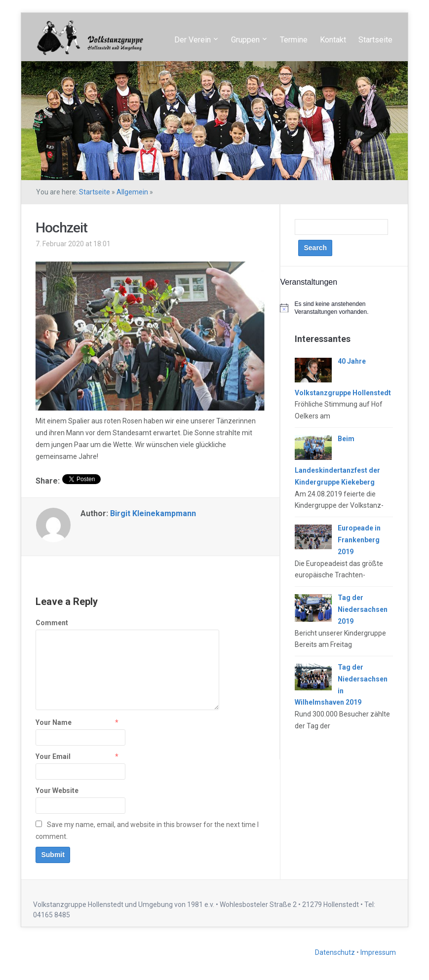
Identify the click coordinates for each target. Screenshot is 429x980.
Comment (52, 623)
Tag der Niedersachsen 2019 (363, 609)
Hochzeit (61, 228)
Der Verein (193, 40)
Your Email (53, 756)
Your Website (57, 791)
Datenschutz (336, 952)
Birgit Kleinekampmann (153, 513)
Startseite (375, 40)
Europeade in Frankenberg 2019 (359, 540)
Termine (294, 40)
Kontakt (333, 40)
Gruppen (245, 40)
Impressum (378, 952)
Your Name (54, 722)
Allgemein (132, 192)
